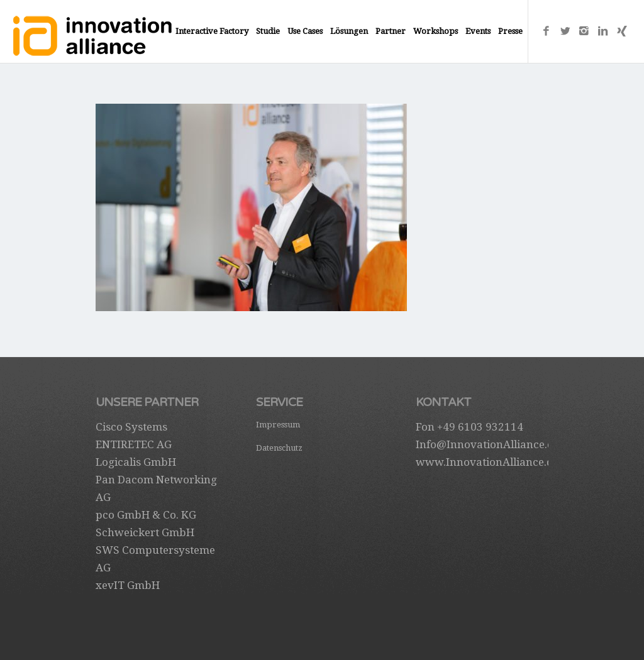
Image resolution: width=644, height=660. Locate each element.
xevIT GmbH (128, 585)
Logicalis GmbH (136, 462)
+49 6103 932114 (480, 427)
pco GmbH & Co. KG (146, 515)
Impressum (278, 425)
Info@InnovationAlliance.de (487, 444)
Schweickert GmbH (145, 532)
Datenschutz (279, 448)
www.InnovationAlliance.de (487, 462)
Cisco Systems (131, 427)
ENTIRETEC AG (134, 444)
